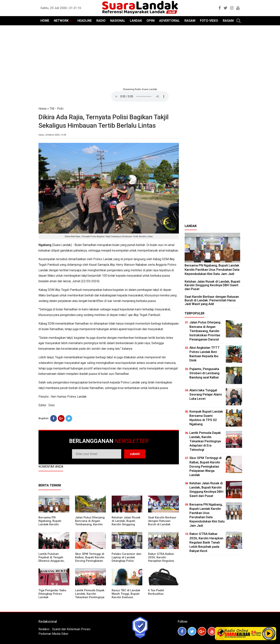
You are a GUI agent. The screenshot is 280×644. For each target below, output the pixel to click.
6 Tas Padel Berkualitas (156, 592)
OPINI (151, 21)
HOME (45, 21)
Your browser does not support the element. (140, 96)
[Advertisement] (140, 56)
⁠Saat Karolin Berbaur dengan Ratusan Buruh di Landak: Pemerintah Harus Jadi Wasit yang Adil (162, 524)
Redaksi (44, 629)
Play (269, 633)
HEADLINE (85, 21)
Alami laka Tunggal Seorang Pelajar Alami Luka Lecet (206, 394)
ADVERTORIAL (169, 21)
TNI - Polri (56, 109)
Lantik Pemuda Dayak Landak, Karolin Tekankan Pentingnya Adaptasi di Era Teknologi (90, 597)
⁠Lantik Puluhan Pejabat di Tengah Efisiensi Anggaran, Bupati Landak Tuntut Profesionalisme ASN (53, 561)
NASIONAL (118, 21)
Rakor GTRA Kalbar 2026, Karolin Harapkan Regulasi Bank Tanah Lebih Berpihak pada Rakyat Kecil (163, 563)
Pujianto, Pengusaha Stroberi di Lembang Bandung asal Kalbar (204, 373)
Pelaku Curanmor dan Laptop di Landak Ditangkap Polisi (126, 557)
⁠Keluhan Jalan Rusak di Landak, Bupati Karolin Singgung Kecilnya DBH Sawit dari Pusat (126, 524)
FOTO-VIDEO (209, 21)
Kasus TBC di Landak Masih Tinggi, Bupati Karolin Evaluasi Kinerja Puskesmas (126, 595)
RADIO (101, 21)
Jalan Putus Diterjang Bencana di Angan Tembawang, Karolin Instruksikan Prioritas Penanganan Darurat (90, 524)
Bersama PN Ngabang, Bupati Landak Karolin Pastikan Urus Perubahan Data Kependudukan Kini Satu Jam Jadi (212, 269)
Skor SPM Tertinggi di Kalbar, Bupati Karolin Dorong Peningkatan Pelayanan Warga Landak (90, 561)
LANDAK (136, 21)
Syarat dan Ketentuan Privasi (71, 629)
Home (43, 109)
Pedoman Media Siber (53, 634)
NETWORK (61, 21)
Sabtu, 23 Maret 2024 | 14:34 (52, 135)
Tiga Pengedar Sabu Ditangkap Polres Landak (52, 594)
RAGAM (190, 21)
